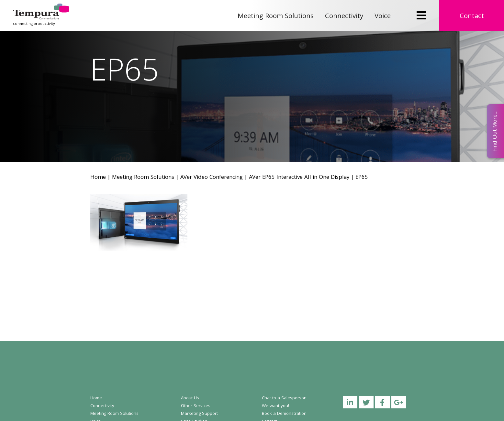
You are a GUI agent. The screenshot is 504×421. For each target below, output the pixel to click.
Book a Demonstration (284, 414)
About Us (190, 398)
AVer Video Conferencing (212, 178)
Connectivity (344, 17)
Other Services (196, 406)
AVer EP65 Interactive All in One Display (299, 178)
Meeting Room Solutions (276, 17)
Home (98, 178)
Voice (383, 17)
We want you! (275, 406)
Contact (472, 17)
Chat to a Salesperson (284, 398)
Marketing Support (199, 414)
